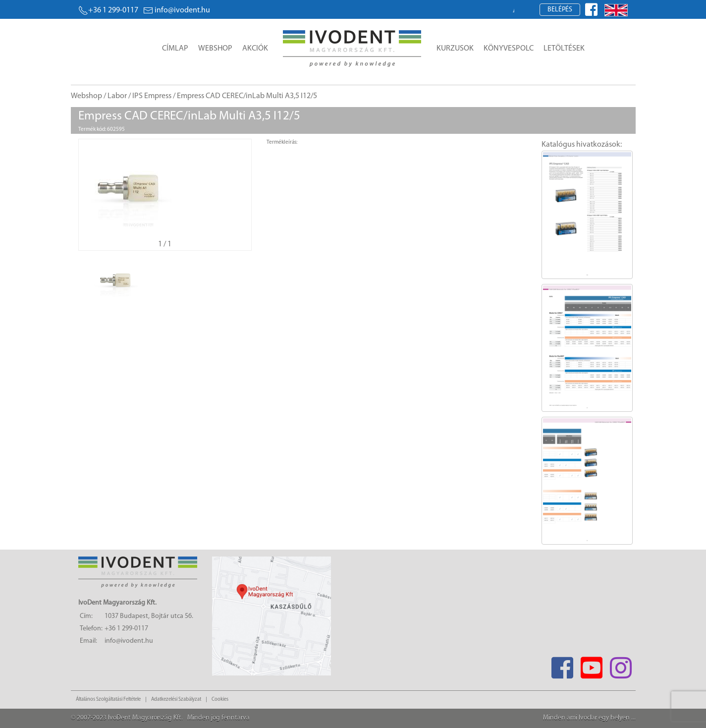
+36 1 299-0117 (108, 10)
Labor (117, 96)
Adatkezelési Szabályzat (176, 700)
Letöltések (564, 49)
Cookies (220, 700)
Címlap (175, 49)
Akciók (255, 49)
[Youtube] (592, 665)
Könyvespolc (509, 49)
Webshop (215, 49)
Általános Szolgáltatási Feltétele (108, 700)
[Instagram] (621, 665)
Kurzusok (455, 49)
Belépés (560, 10)
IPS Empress (152, 96)
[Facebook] (563, 665)
